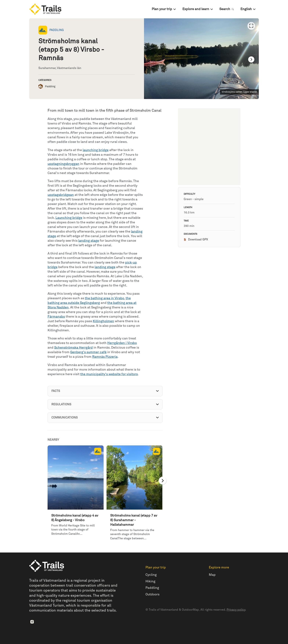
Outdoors (152, 594)
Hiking (150, 581)
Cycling (151, 575)
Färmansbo (56, 317)
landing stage (89, 241)
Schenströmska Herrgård (73, 348)
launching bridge (96, 150)
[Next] (251, 59)
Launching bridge (69, 218)
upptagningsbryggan (63, 164)
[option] (201, 59)
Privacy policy (236, 610)
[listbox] (201, 59)
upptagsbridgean (61, 195)
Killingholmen (103, 321)
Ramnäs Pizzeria (105, 357)
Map (212, 575)
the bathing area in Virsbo (105, 298)
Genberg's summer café (88, 352)
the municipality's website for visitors (109, 374)
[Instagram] (32, 622)
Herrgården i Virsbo (122, 343)
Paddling (152, 588)
